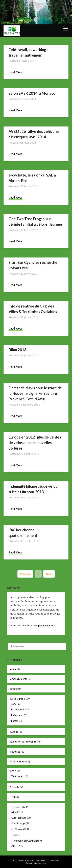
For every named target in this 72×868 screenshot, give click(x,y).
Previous (25, 574)
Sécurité (15, 787)
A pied (15, 812)
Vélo (14, 846)
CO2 (14, 704)
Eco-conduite (19, 709)
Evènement (17, 715)
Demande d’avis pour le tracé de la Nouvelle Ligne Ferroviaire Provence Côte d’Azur (35, 393)
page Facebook (47, 625)
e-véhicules (17, 829)
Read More (15, 72)
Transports (16, 807)
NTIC (13, 771)
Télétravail (17, 776)
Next (49, 574)
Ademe (14, 669)
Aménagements (19, 679)
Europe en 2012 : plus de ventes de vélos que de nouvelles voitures (35, 443)
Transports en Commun (24, 841)
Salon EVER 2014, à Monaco (32, 93)
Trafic (14, 797)
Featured (15, 752)
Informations (18, 761)
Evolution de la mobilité (23, 742)
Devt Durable (18, 699)
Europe (14, 732)
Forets (15, 721)
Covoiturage (18, 823)
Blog (13, 689)
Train (14, 835)
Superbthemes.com (36, 863)
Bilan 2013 (17, 350)
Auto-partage (19, 818)
